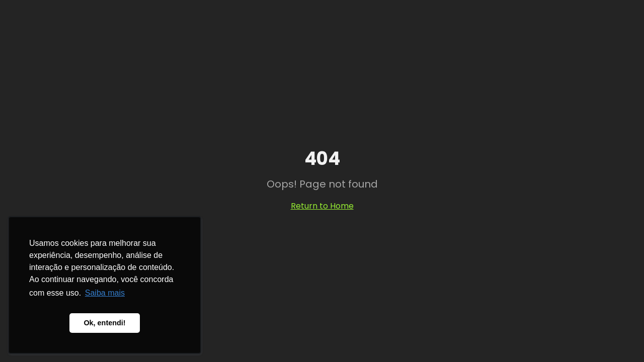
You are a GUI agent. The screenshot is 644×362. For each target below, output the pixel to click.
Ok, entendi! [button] (104, 323)
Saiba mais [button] (105, 293)
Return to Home (322, 206)
